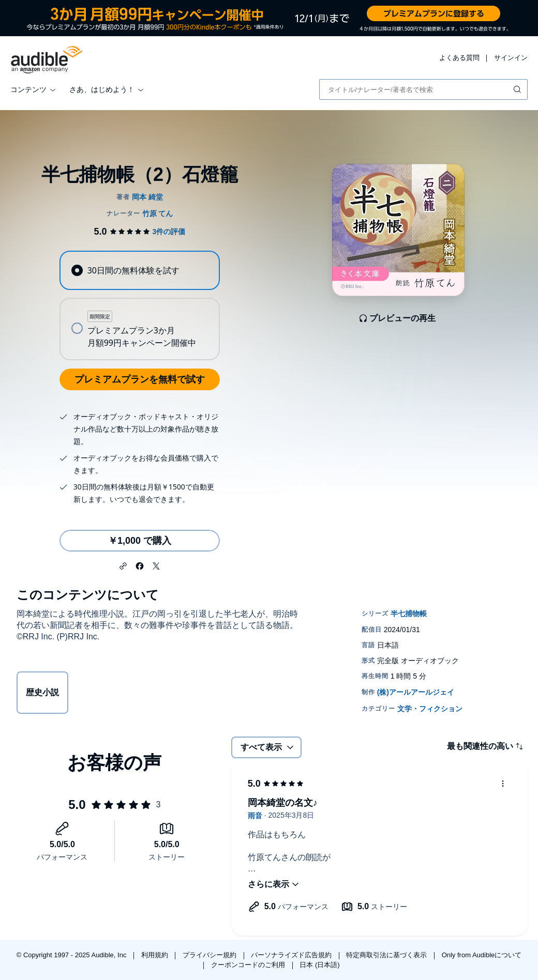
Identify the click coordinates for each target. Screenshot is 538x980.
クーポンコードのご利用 (249, 965)
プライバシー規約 (211, 955)
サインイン (511, 58)
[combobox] (423, 89)
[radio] (139, 270)
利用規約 (156, 955)
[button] (123, 565)
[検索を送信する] (518, 89)
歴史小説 (42, 692)
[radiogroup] (139, 305)
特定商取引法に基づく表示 (387, 955)
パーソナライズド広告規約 (292, 955)
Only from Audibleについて (482, 955)
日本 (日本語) (319, 965)
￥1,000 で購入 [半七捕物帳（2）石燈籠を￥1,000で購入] (140, 541)
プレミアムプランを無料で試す (140, 379)
